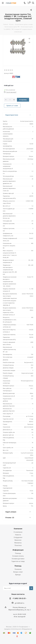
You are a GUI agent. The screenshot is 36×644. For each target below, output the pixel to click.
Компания (18, 529)
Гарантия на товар (18, 561)
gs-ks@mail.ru (20, 603)
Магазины (18, 543)
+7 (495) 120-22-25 (19, 598)
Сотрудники (18, 537)
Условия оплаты (18, 556)
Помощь (18, 553)
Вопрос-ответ (18, 572)
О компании (18, 532)
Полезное (18, 569)
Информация (18, 550)
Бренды (18, 575)
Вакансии (18, 540)
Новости (18, 535)
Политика (18, 545)
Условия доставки (18, 559)
